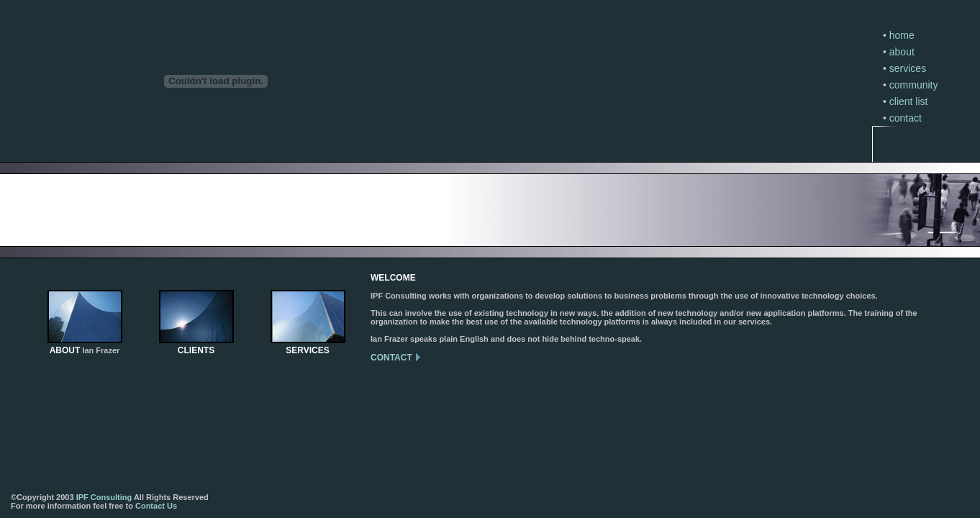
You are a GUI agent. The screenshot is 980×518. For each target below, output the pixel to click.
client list (909, 101)
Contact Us (156, 506)
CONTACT (391, 358)
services (908, 68)
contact (906, 118)
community (914, 85)
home (902, 35)
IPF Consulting (104, 497)
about (902, 52)
